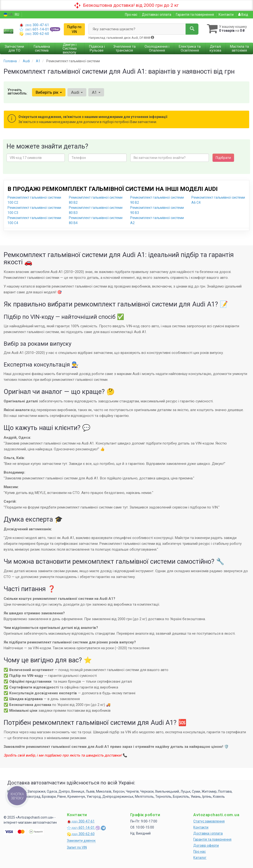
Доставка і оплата (157, 15)
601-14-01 (35, 29)
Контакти (226, 15)
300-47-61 (34, 25)
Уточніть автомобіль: (17, 92)
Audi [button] (77, 92)
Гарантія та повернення (195, 15)
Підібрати (223, 158)
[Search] (192, 29)
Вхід (243, 15)
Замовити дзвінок (81, 841)
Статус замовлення (209, 821)
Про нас (131, 15)
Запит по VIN (77, 847)
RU (17, 15)
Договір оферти (206, 845)
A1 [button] (96, 92)
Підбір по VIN (74, 29)
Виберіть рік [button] (49, 92)
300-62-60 (34, 34)
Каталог (200, 858)
